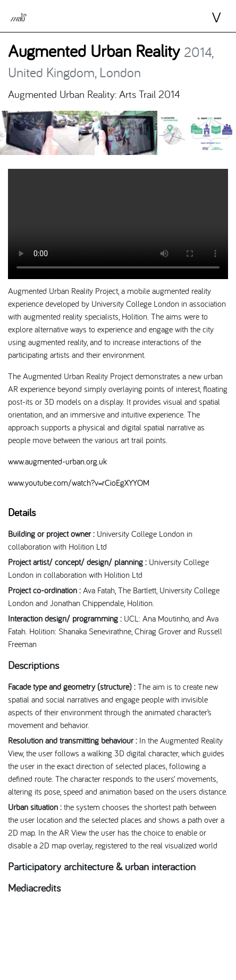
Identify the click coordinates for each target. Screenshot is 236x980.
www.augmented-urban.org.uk (57, 461)
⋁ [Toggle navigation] (207, 18)
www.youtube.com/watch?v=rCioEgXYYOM (79, 483)
